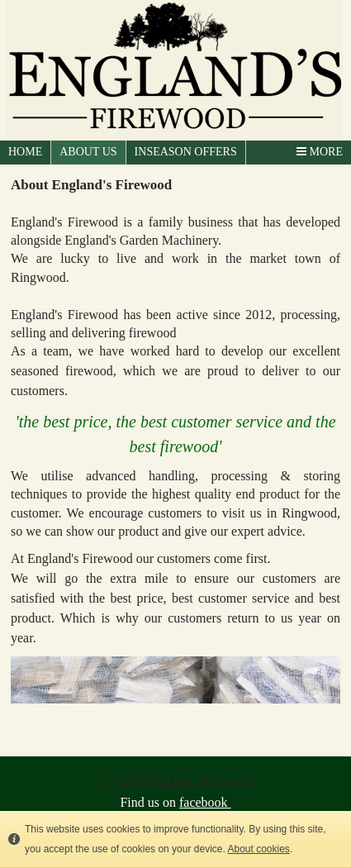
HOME (25, 152)
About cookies (258, 849)
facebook (205, 802)
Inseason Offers (186, 152)
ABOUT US (88, 152)
